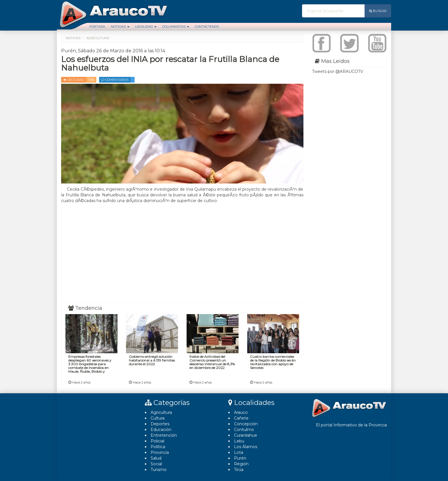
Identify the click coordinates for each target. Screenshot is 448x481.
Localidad (146, 27)
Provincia (160, 452)
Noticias (120, 27)
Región (241, 464)
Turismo (159, 470)
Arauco (241, 412)
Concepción (246, 424)
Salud (156, 458)
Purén (240, 458)
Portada (97, 27)
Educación (161, 430)
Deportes (160, 424)
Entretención (164, 435)
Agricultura (161, 412)
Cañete (241, 418)
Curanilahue (246, 435)
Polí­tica (158, 447)
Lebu (239, 441)
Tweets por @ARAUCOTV (338, 71)
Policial (157, 441)
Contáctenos (207, 27)
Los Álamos (246, 447)
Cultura (158, 418)
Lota (239, 452)
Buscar (378, 11)
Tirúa (239, 470)
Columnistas (176, 27)
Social (156, 464)
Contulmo (244, 430)
